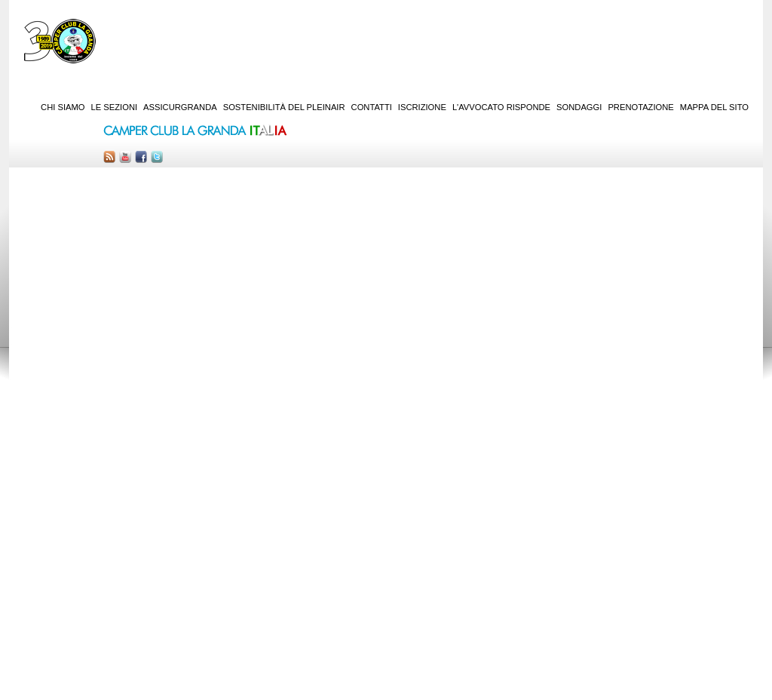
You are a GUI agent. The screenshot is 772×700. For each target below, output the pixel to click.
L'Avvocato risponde (501, 107)
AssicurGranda (180, 107)
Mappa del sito (714, 107)
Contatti (372, 107)
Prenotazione (640, 107)
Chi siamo (63, 107)
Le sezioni (115, 107)
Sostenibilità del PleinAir (284, 107)
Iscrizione (422, 107)
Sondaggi (579, 107)
